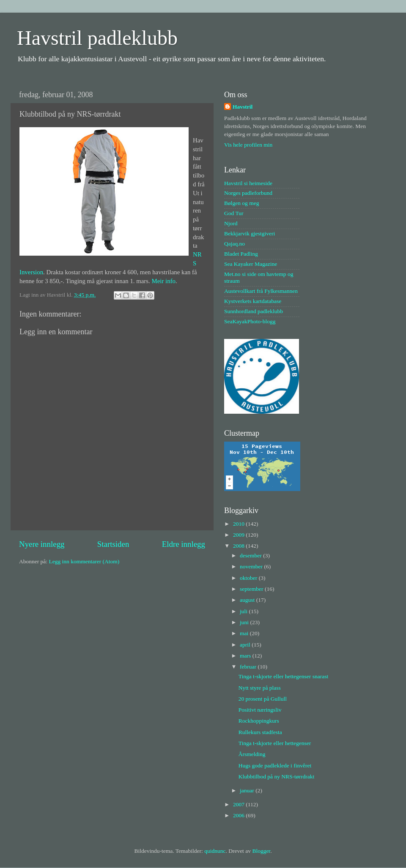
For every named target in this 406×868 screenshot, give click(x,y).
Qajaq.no (235, 244)
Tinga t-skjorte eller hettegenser (275, 743)
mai (245, 633)
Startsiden (113, 544)
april (246, 645)
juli (244, 611)
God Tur (234, 213)
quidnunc (215, 851)
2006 (239, 815)
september (252, 589)
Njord (231, 223)
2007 (239, 804)
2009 (239, 535)
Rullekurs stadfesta (260, 732)
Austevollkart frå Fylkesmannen (261, 291)
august (248, 600)
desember (251, 555)
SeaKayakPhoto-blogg (250, 321)
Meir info (164, 281)
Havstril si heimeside (248, 183)
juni (245, 622)
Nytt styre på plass (260, 688)
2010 (239, 524)
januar (248, 790)
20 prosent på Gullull (263, 699)
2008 (239, 546)
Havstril (243, 107)
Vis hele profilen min (248, 145)
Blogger (261, 851)
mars (246, 656)
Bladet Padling (241, 254)
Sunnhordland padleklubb (254, 311)
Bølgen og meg (242, 203)
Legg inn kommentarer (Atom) (84, 561)
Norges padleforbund (248, 193)
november (252, 566)
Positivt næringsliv (260, 710)
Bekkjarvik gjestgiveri (250, 233)
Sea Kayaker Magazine (251, 264)
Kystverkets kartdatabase (253, 301)
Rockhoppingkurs (259, 721)
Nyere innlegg (42, 544)
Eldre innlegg (184, 544)
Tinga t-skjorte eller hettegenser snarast (283, 676)
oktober (249, 578)
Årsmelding (252, 754)
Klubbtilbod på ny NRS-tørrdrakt (277, 777)
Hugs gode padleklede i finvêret (275, 766)
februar (249, 667)
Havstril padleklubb (97, 38)
